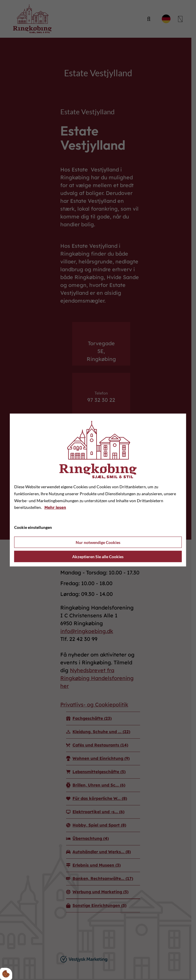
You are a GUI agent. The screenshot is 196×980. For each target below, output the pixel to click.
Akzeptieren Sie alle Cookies (98, 556)
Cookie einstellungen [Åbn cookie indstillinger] (33, 527)
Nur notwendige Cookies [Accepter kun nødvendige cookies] (98, 542)
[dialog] (98, 490)
